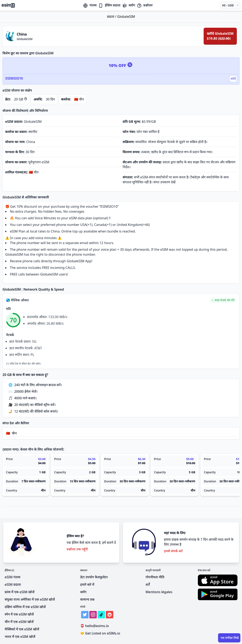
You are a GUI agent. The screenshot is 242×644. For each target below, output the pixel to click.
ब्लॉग (129, 5)
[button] (223, 300)
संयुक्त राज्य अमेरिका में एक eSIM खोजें (30, 599)
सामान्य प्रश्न (87, 599)
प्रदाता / (112, 17)
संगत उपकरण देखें (165, 182)
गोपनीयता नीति (155, 577)
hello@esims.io (95, 626)
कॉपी (233, 79)
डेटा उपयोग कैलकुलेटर (94, 577)
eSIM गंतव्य (13, 577)
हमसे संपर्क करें (173, 551)
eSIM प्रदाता (13, 584)
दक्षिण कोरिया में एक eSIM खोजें (25, 607)
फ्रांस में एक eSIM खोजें (20, 592)
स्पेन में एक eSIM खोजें (19, 614)
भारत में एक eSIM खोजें (20, 637)
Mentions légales (159, 592)
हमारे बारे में (87, 584)
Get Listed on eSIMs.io (100, 633)
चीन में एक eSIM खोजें (19, 622)
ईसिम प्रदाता (109, 5)
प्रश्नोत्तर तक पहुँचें (77, 549)
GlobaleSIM (126, 17)
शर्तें (148, 584)
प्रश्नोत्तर (145, 5)
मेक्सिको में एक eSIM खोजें (22, 629)
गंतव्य (90, 5)
